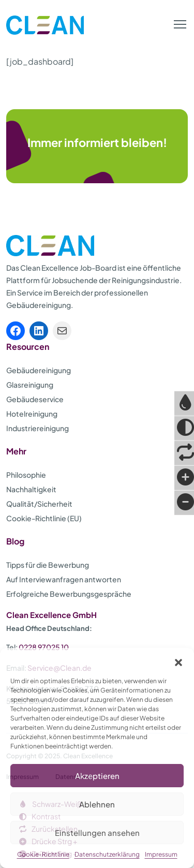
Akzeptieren (97, 776)
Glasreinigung (30, 385)
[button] (178, 661)
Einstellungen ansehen (97, 833)
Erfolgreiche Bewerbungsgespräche (69, 594)
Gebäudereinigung (39, 370)
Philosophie (26, 475)
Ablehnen (97, 804)
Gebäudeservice (35, 399)
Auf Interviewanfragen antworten (64, 579)
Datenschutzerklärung (107, 854)
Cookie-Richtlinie (43, 854)
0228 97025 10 (44, 647)
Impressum (161, 854)
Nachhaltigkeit (31, 489)
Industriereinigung (38, 428)
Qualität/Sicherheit (39, 504)
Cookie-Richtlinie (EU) (44, 518)
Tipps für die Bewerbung (48, 565)
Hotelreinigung (32, 414)
